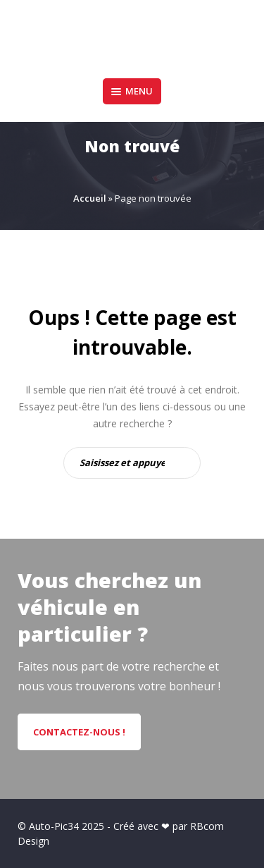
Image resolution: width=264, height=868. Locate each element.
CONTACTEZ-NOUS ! (79, 732)
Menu (132, 91)
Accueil (90, 198)
